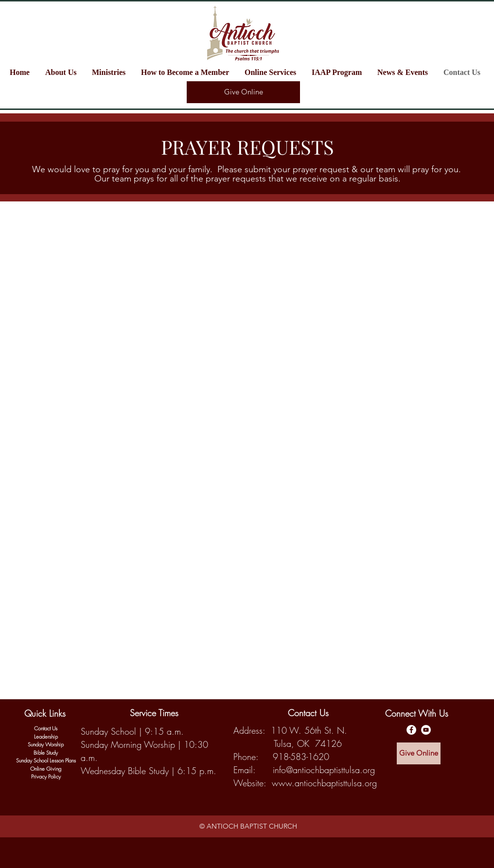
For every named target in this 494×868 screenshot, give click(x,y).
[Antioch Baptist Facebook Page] (411, 730)
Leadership (46, 736)
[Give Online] (243, 92)
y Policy (53, 776)
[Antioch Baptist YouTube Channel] (426, 730)
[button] (112, 72)
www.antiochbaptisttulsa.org (324, 783)
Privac (38, 776)
